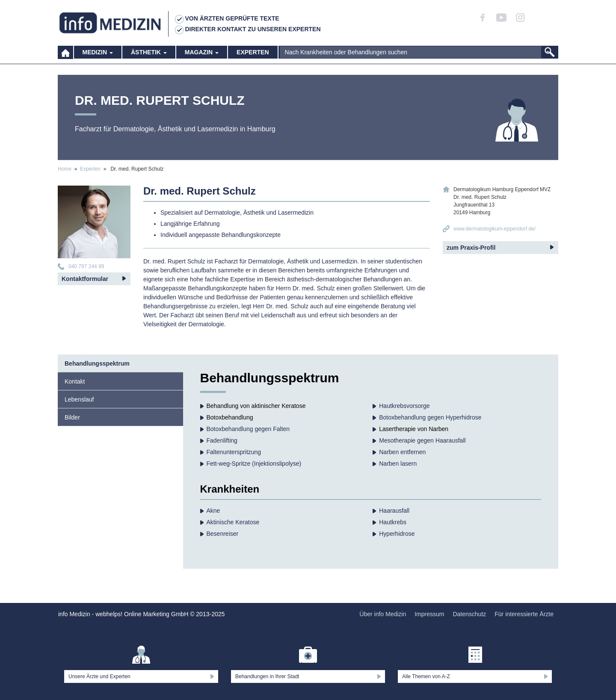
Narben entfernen (402, 452)
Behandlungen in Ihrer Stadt (267, 676)
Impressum (429, 614)
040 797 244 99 (86, 266)
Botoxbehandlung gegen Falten (248, 429)
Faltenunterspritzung (234, 452)
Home (65, 169)
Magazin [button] (202, 56)
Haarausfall (394, 511)
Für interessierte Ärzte (524, 614)
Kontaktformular (85, 279)
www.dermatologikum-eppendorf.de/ (495, 229)
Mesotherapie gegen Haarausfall (422, 440)
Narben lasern (398, 464)
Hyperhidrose (397, 534)
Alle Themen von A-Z (426, 676)
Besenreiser (223, 534)
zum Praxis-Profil (471, 248)
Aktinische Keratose (233, 522)
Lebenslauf (79, 399)
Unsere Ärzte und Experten (99, 676)
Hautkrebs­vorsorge (404, 406)
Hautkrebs (393, 522)
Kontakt (75, 381)
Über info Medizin (383, 614)
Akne (213, 511)
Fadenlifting (222, 440)
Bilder (72, 417)
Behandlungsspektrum (97, 363)
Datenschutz (469, 614)
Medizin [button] (98, 56)
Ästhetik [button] (149, 56)
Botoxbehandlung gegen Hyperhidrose (430, 417)
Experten (253, 56)
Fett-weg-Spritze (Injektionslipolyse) (254, 464)
